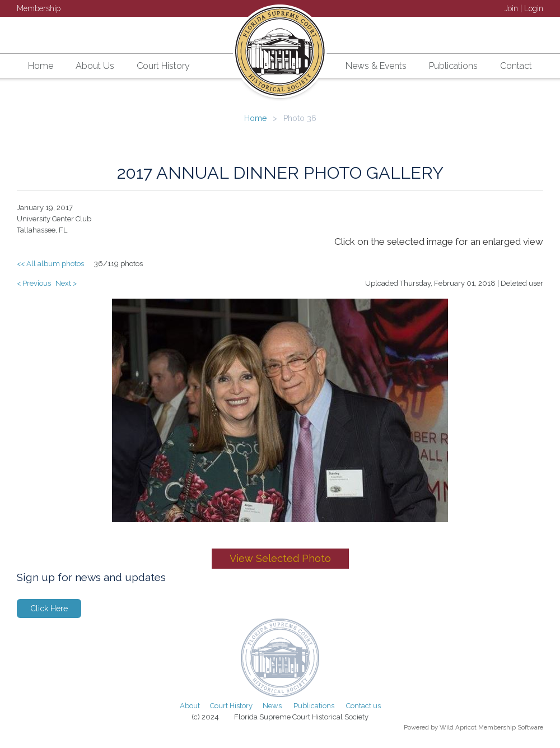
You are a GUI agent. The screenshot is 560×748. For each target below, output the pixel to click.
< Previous (34, 283)
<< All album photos (50, 264)
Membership (39, 8)
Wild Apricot (458, 727)
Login (534, 8)
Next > (66, 283)
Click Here (49, 608)
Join (511, 8)
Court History (231, 706)
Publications (314, 706)
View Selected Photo (280, 558)
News (272, 706)
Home (255, 118)
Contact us (363, 706)
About (190, 706)
